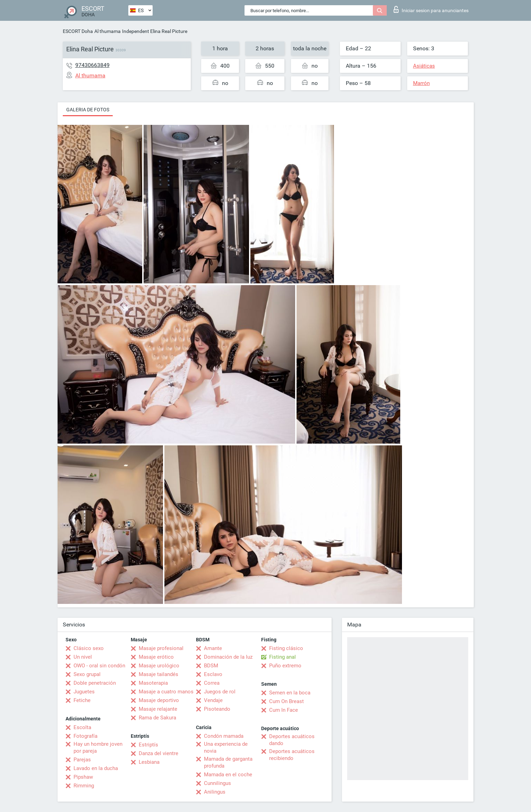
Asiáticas (424, 66)
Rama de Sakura (157, 718)
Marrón (421, 83)
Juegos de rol (220, 692)
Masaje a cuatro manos (166, 692)
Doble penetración (95, 683)
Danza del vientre (159, 753)
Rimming (84, 786)
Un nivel (83, 657)
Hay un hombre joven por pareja (98, 747)
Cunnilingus (217, 783)
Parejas (82, 760)
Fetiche (82, 700)
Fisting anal (282, 657)
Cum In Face (284, 710)
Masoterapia (153, 683)
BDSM (211, 666)
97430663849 (92, 65)
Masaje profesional (161, 648)
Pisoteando (217, 709)
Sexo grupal (87, 674)
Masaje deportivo (159, 700)
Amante (213, 648)
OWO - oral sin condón (99, 666)
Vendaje (213, 700)
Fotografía (85, 736)
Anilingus (215, 792)
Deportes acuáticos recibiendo (292, 755)
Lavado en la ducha (96, 768)
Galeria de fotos (88, 110)
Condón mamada (224, 736)
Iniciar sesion (431, 9)
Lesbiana (149, 762)
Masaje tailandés (159, 674)
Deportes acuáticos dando (292, 740)
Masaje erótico (156, 657)
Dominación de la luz (228, 657)
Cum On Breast (286, 701)
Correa (212, 683)
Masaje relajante (158, 709)
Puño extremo (285, 666)
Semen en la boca (290, 693)
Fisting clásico (286, 648)
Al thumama (108, 31)
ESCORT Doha (78, 31)
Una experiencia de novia (226, 747)
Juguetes (84, 692)
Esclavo (213, 674)
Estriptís (148, 745)
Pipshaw (83, 777)
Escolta (82, 727)
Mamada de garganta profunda (228, 762)
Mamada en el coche (228, 775)
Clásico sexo (89, 648)
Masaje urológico (159, 666)
